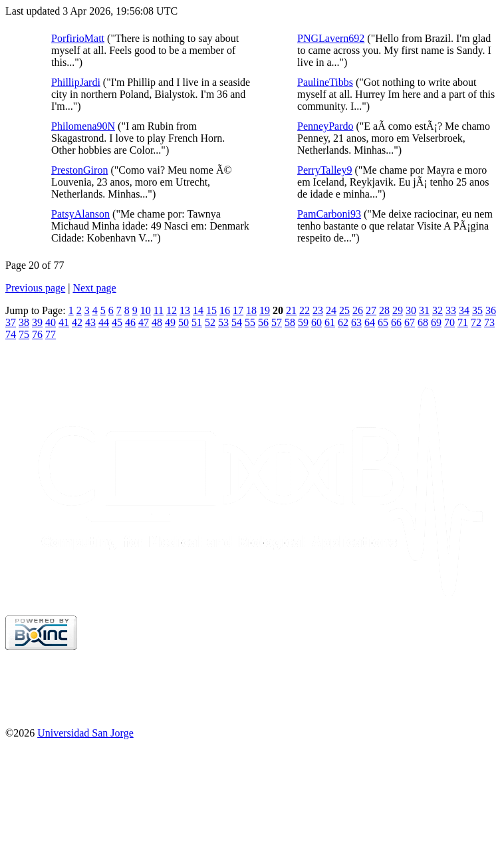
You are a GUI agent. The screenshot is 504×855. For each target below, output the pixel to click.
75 (24, 334)
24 (331, 310)
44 (104, 322)
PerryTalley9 (324, 170)
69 (436, 322)
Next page (94, 288)
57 (277, 322)
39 (37, 322)
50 (184, 322)
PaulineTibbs (325, 82)
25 (344, 310)
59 (303, 322)
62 (343, 322)
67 (410, 322)
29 (398, 310)
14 (198, 310)
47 (144, 322)
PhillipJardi (76, 82)
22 (305, 310)
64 (370, 322)
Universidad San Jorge (85, 733)
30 (411, 310)
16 (225, 310)
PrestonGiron (79, 170)
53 (223, 322)
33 (451, 310)
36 (491, 310)
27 (371, 310)
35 (477, 310)
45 (117, 322)
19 (265, 310)
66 (396, 322)
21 (291, 310)
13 (185, 310)
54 (237, 322)
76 (37, 334)
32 (438, 310)
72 (476, 322)
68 (423, 322)
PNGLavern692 (331, 38)
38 (24, 322)
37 (11, 322)
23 (318, 310)
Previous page (35, 288)
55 (250, 322)
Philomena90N (83, 126)
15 (211, 310)
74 (11, 334)
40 (51, 322)
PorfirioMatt (78, 38)
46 (130, 322)
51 (197, 322)
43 (90, 322)
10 (146, 310)
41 (64, 322)
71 (463, 322)
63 (356, 322)
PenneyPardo (325, 126)
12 (172, 310)
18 (251, 310)
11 (159, 310)
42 (77, 322)
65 (383, 322)
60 (316, 322)
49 (170, 322)
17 (238, 310)
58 (290, 322)
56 (263, 322)
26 (358, 310)
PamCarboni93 (329, 214)
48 (157, 322)
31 (424, 310)
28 (384, 310)
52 (210, 322)
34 (464, 310)
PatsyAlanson (80, 214)
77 (51, 334)
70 (449, 322)
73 (489, 322)
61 (330, 322)
